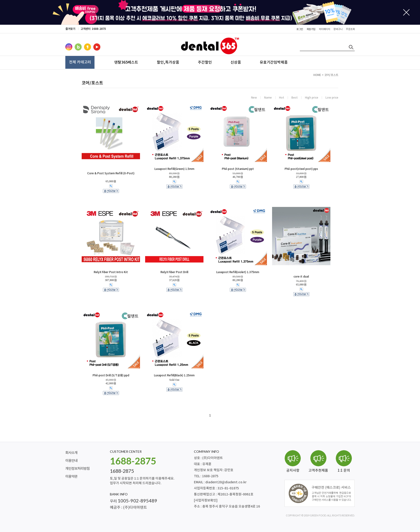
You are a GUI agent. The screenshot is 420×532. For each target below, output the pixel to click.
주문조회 (380, 26)
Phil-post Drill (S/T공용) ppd (111, 375)
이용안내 (71, 461)
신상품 (236, 62)
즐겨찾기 (70, 29)
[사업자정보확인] (206, 500)
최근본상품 (380, 33)
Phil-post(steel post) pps (301, 169)
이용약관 (71, 477)
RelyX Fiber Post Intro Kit (111, 272)
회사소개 (71, 453)
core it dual (301, 277)
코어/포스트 (331, 75)
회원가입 (311, 29)
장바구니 (380, 18)
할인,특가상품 (168, 62)
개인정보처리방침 (77, 469)
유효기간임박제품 (274, 62)
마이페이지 (380, 11)
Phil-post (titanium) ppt (238, 169)
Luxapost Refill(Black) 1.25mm (174, 375)
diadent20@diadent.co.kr (226, 482)
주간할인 (205, 62)
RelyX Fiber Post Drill (174, 272)
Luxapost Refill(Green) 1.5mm (174, 169)
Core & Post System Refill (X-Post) (111, 173)
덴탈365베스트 (126, 62)
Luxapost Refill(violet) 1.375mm (238, 272)
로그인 (300, 29)
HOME (317, 75)
